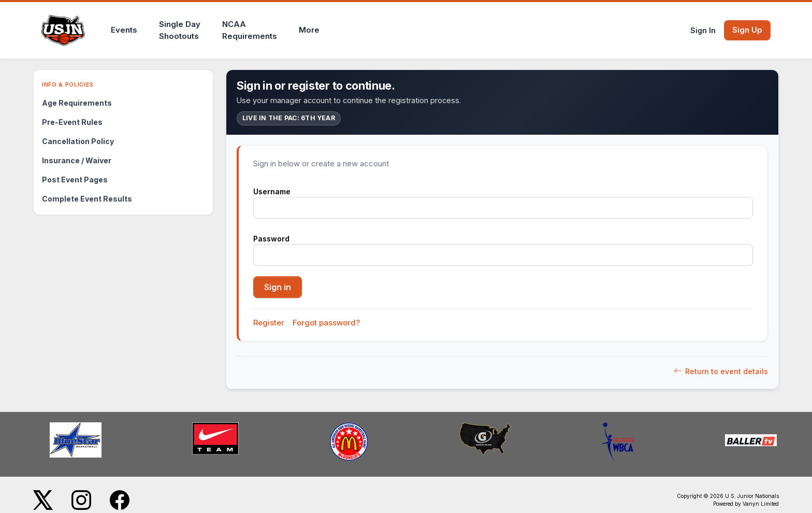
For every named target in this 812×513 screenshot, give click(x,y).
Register (269, 323)
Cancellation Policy (78, 141)
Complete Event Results (87, 199)
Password (271, 239)
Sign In (703, 30)
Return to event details (721, 371)
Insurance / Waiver (77, 160)
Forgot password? (326, 323)
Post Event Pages (75, 180)
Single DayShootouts (180, 30)
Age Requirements (77, 103)
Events (124, 30)
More (309, 30)
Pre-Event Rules (72, 122)
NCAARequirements (250, 30)
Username (272, 191)
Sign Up (747, 30)
